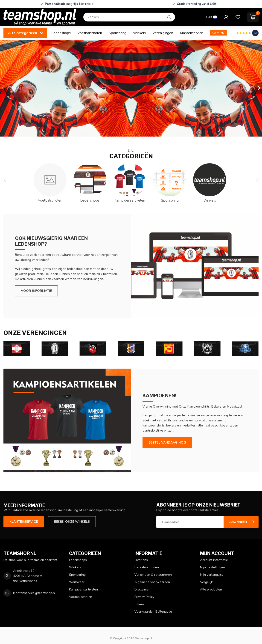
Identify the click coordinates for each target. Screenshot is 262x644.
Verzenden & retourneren (153, 575)
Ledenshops (61, 33)
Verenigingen (163, 33)
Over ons (141, 560)
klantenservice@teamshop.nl (34, 593)
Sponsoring (118, 33)
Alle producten (211, 589)
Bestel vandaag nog (167, 443)
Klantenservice (191, 33)
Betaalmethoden (147, 567)
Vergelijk (206, 582)
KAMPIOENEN (223, 33)
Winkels (139, 33)
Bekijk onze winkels (72, 522)
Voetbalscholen (90, 33)
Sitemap (140, 604)
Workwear (77, 582)
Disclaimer (142, 589)
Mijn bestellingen (213, 567)
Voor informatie (36, 291)
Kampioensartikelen (83, 589)
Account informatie (214, 560)
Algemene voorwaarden (152, 582)
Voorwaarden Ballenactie (153, 612)
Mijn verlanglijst (211, 575)
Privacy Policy (144, 597)
